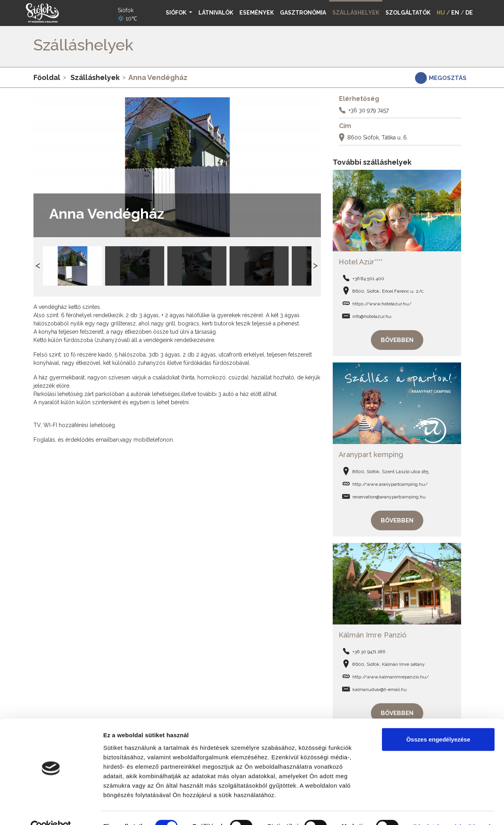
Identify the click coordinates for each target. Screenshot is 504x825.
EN (455, 13)
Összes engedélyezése (438, 722)
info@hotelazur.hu (372, 316)
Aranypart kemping (371, 453)
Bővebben (397, 339)
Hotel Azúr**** (360, 261)
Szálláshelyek (95, 77)
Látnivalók (216, 13)
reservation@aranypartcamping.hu (389, 495)
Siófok (177, 13)
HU (441, 13)
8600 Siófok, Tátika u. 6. (378, 137)
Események (257, 13)
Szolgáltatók (408, 13)
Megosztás (448, 78)
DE (469, 13)
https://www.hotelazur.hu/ (382, 303)
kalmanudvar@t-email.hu (380, 687)
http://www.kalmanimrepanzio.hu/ (391, 674)
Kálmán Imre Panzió (372, 633)
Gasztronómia (303, 13)
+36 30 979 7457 (369, 110)
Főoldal (47, 77)
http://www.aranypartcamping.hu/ (390, 483)
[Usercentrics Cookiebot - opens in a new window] (51, 810)
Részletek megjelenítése (447, 809)
